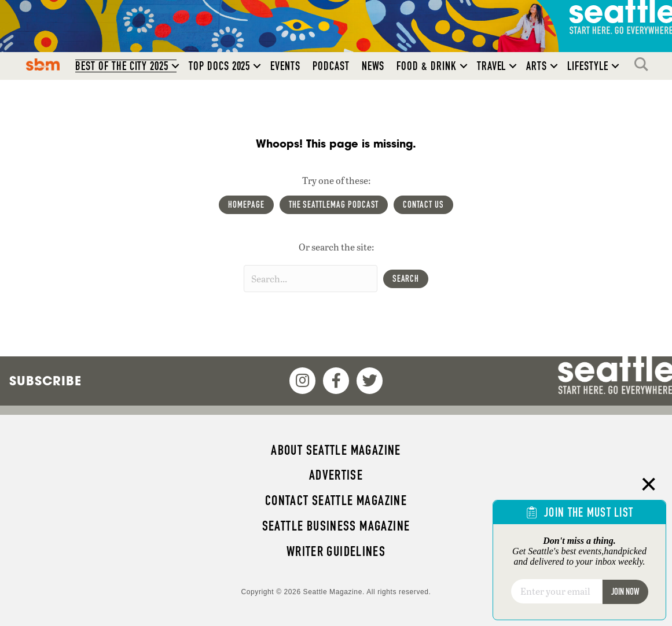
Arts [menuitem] (537, 66)
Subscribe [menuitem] (45, 381)
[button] (175, 66)
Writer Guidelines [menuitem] (336, 551)
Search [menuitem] (644, 64)
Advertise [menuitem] (336, 475)
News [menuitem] (373, 66)
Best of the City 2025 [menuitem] (122, 66)
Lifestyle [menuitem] (588, 66)
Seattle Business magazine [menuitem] (336, 526)
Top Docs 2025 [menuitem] (219, 66)
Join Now (625, 592)
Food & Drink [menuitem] (426, 66)
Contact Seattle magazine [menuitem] (336, 500)
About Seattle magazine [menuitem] (336, 450)
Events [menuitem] (285, 66)
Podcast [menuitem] (331, 66)
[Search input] (311, 279)
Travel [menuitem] (492, 66)
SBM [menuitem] (43, 64)
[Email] (557, 591)
